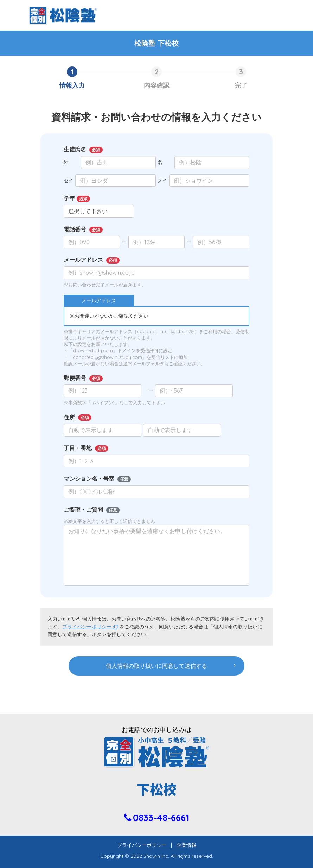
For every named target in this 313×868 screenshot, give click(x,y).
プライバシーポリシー (90, 627)
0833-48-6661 (161, 818)
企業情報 (184, 845)
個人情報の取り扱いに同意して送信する (156, 666)
